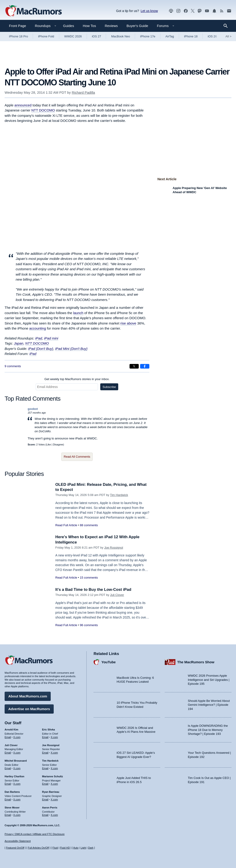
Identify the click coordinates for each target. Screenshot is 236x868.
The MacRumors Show (196, 662)
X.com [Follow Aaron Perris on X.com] (54, 815)
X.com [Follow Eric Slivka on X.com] (54, 737)
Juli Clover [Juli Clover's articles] (11, 745)
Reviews (111, 26)
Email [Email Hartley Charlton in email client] (8, 784)
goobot (33, 409)
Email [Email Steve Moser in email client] (8, 815)
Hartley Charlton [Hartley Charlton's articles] (15, 776)
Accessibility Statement (18, 841)
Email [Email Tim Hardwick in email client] (45, 768)
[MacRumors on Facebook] (186, 11)
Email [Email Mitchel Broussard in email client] (8, 768)
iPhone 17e (148, 36)
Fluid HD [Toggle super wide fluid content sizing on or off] (65, 848)
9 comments (13, 366)
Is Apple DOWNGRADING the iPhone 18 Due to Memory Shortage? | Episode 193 (208, 730)
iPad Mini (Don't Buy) (71, 349)
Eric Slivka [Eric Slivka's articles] (49, 730)
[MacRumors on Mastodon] (200, 11)
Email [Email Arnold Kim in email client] (8, 737)
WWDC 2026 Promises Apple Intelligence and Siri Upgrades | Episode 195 (209, 680)
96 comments (89, 625)
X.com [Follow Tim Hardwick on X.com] (54, 768)
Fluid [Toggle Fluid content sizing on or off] (55, 848)
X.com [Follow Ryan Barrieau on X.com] (54, 799)
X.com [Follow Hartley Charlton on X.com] (17, 784)
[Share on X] (134, 366)
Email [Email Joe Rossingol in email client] (45, 753)
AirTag (170, 36)
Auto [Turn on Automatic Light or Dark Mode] (76, 848)
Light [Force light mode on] (83, 848)
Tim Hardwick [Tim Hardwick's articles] (50, 761)
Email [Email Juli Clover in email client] (8, 753)
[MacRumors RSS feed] (222, 11)
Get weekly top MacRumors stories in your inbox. (77, 379)
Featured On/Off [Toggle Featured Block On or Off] (15, 848)
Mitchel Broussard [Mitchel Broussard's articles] (16, 761)
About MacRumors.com (28, 696)
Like (49, 445)
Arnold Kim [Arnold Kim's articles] (11, 730)
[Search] (227, 26)
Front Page (18, 26)
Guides (69, 26)
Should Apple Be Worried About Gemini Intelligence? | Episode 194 (209, 705)
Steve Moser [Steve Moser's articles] (12, 808)
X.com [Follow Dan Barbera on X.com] (17, 799)
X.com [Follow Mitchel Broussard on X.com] (17, 768)
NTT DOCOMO (43, 110)
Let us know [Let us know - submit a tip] (149, 11)
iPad (39, 338)
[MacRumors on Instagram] (178, 11)
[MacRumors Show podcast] (171, 11)
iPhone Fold (46, 36)
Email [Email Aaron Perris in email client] (45, 815)
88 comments (89, 525)
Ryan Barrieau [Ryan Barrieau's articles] (51, 792)
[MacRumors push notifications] (214, 11)
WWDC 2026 (73, 36)
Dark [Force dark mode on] (91, 848)
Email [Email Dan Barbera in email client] (8, 799)
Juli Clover (117, 595)
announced (23, 105)
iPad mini (51, 338)
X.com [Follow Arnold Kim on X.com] (17, 737)
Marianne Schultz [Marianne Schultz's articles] (53, 776)
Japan (19, 343)
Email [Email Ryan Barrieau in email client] (45, 799)
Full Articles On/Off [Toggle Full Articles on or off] (38, 848)
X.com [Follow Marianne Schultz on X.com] (54, 784)
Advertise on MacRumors (29, 709)
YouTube (109, 662)
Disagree (58, 445)
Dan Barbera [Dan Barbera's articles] (12, 792)
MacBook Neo (121, 36)
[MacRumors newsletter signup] (229, 11)
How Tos (89, 26)
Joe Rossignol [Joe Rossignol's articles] (51, 745)
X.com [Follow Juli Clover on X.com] (17, 753)
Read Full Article (66, 525)
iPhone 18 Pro (18, 36)
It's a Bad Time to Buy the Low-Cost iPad (93, 590)
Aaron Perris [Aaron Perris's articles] (50, 808)
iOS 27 (97, 36)
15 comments (89, 578)
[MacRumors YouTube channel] (207, 11)
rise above (128, 323)
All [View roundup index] (228, 36)
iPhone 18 (191, 36)
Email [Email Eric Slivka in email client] (45, 737)
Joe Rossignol (114, 548)
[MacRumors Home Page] (33, 11)
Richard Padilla (83, 92)
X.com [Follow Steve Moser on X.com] (17, 815)
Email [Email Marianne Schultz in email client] (45, 784)
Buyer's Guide (137, 26)
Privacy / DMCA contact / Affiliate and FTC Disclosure (35, 834)
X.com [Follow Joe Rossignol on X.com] (54, 753)
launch (78, 313)
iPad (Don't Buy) (41, 349)
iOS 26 (212, 36)
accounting (38, 328)
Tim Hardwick (119, 495)
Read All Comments (77, 457)
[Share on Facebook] (145, 366)
